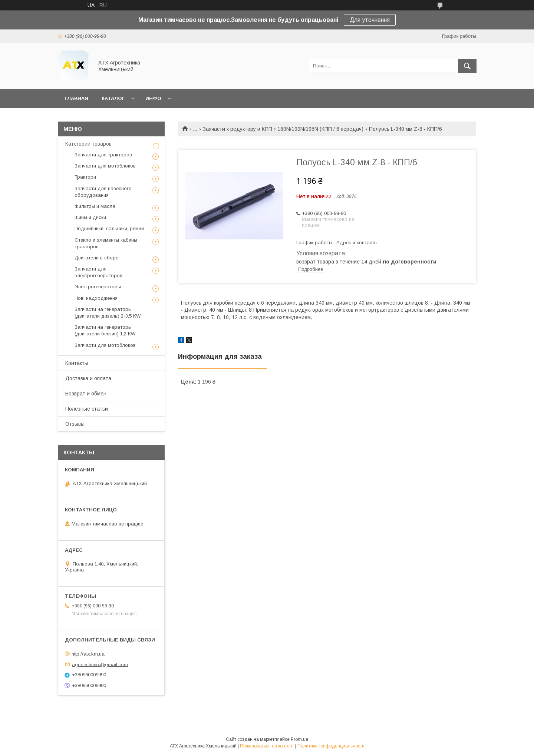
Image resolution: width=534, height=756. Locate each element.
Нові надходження (96, 298)
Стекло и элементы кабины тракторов (106, 243)
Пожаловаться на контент (267, 746)
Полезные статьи (87, 409)
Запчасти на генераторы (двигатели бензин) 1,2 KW (105, 330)
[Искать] (467, 66)
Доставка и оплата (88, 378)
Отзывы (75, 424)
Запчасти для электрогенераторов (98, 272)
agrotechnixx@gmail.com (100, 664)
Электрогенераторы (98, 287)
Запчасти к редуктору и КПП (238, 129)
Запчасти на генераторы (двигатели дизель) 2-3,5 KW (108, 313)
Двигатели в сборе (96, 258)
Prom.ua (299, 739)
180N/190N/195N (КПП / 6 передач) (320, 129)
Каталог (113, 98)
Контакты (77, 363)
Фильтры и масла (95, 206)
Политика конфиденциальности (331, 746)
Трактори (85, 177)
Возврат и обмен (86, 394)
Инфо (153, 98)
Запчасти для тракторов (103, 155)
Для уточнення (370, 20)
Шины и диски (90, 217)
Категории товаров (88, 144)
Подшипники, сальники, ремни (109, 228)
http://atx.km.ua (88, 654)
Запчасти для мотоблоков (105, 166)
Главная (76, 98)
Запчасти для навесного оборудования (103, 192)
